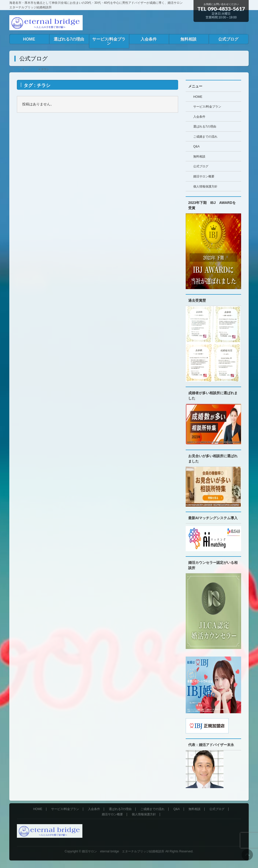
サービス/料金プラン (207, 107)
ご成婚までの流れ (205, 137)
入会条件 (199, 117)
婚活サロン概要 (204, 176)
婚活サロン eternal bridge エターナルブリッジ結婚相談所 (123, 851)
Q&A (196, 146)
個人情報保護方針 (205, 187)
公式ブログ (201, 166)
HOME (198, 97)
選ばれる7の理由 (205, 127)
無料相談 (199, 157)
